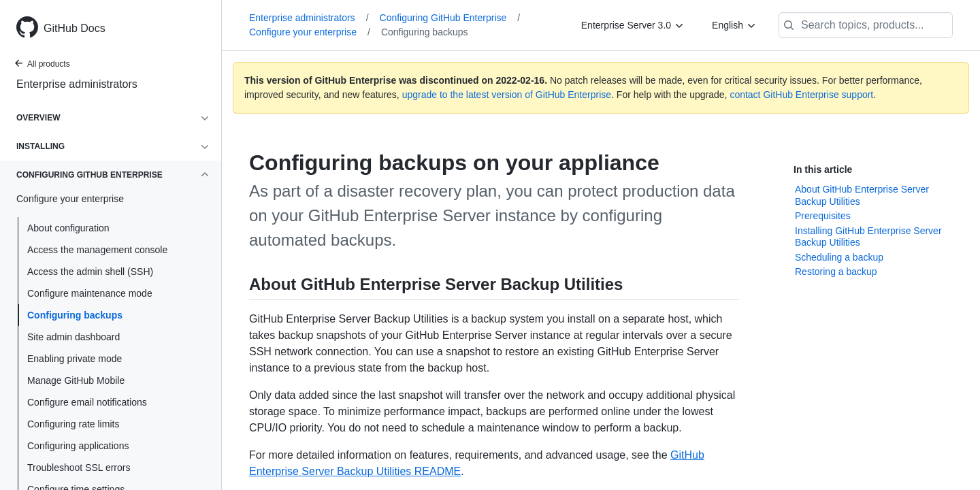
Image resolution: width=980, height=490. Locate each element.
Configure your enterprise (310, 32)
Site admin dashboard (73, 337)
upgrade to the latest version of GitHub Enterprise (507, 95)
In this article (823, 169)
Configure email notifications (87, 402)
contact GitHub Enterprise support (801, 95)
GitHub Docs (75, 28)
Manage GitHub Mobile (76, 380)
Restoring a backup (836, 272)
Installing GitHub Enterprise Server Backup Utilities (868, 237)
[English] (734, 25)
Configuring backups (75, 315)
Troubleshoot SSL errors (79, 468)
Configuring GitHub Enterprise (450, 18)
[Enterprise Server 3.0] (633, 25)
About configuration (68, 228)
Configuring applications (78, 446)
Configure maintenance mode (90, 293)
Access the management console (97, 250)
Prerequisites (823, 216)
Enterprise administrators (77, 84)
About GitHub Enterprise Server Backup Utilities (862, 195)
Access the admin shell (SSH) (90, 272)
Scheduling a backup (839, 257)
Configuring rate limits (73, 424)
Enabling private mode (75, 359)
